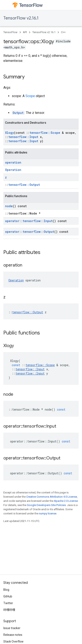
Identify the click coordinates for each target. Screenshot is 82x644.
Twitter (8, 603)
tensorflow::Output (24, 185)
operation (13, 162)
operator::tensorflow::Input (29, 221)
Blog (6, 590)
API (25, 32)
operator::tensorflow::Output (30, 232)
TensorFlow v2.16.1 (21, 18)
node (9, 206)
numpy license (48, 513)
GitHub (8, 596)
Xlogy (9, 133)
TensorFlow (10, 32)
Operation (13, 170)
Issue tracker (12, 628)
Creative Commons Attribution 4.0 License (52, 497)
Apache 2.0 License (66, 501)
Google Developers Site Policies (46, 505)
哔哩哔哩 (9, 610)
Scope (30, 96)
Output (18, 113)
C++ (63, 32)
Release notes (13, 635)
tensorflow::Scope (45, 133)
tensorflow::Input (23, 137)
